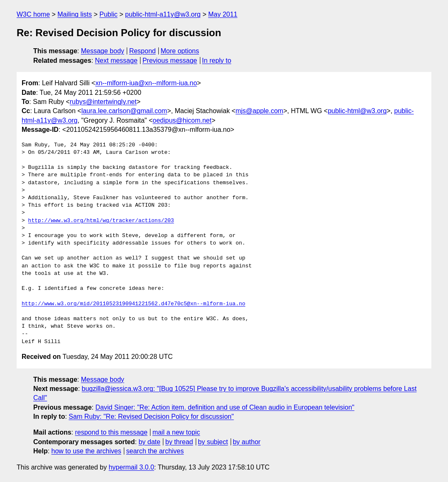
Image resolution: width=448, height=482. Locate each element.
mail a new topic (176, 432)
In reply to (217, 61)
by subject (213, 442)
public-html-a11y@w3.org (163, 14)
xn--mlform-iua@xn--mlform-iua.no (146, 83)
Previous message (170, 61)
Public (108, 14)
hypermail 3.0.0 (131, 467)
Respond (143, 51)
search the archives (155, 451)
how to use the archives (86, 451)
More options (180, 51)
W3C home (33, 14)
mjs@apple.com (260, 111)
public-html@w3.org (357, 111)
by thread (179, 442)
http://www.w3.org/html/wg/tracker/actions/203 (101, 221)
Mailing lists (75, 14)
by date (149, 442)
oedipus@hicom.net (182, 120)
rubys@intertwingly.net (103, 102)
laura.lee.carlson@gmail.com (124, 111)
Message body (103, 51)
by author (247, 442)
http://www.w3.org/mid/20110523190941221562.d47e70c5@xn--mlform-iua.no (133, 304)
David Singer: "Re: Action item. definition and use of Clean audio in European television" (225, 407)
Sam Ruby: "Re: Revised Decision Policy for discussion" (151, 416)
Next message (116, 61)
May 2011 (223, 14)
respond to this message (111, 432)
